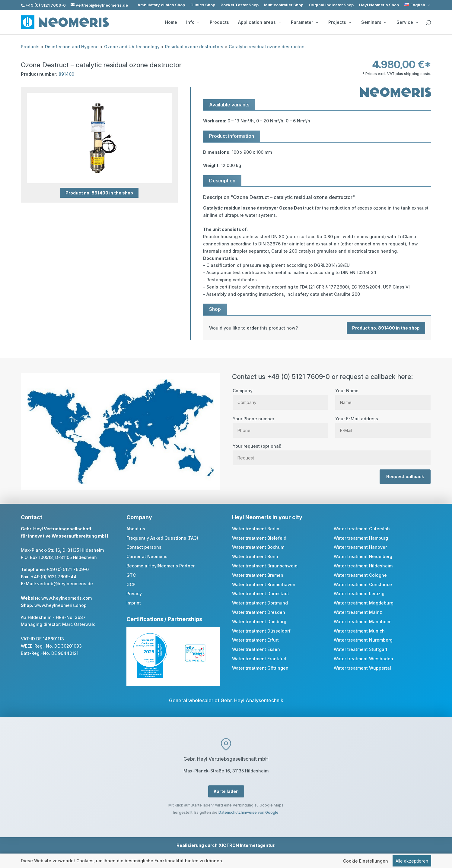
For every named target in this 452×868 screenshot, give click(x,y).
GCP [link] (131, 584)
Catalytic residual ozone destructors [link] (267, 47)
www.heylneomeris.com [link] (67, 598)
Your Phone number (280, 425)
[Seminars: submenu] (385, 22)
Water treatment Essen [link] (256, 649)
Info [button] (193, 22)
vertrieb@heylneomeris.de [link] (65, 584)
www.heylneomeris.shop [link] (60, 605)
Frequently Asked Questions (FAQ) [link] (162, 538)
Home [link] (171, 22)
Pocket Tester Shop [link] (240, 5)
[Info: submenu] (198, 22)
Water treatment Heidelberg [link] (363, 556)
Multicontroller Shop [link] (284, 5)
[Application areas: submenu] (279, 22)
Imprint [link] (134, 603)
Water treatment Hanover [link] (360, 547)
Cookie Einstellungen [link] (366, 861)
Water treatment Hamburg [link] (361, 538)
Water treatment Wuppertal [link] (362, 668)
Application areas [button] (259, 22)
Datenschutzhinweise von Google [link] (248, 812)
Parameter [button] (304, 22)
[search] (428, 23)
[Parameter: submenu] (317, 22)
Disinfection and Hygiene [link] (72, 47)
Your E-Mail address (383, 425)
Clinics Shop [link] (203, 5)
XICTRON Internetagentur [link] (246, 845)
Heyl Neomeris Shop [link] (379, 5)
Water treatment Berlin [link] (256, 529)
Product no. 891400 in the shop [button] (99, 193)
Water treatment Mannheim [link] (363, 622)
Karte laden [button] (226, 791)
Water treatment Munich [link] (359, 631)
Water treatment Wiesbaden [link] (363, 659)
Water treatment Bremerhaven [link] (264, 584)
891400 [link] (66, 74)
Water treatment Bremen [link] (258, 575)
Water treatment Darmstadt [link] (261, 593)
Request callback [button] (405, 477)
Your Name (383, 396)
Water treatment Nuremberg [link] (363, 640)
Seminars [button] (374, 22)
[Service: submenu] (417, 22)
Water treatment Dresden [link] (259, 612)
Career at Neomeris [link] (147, 556)
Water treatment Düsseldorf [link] (261, 631)
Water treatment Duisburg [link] (259, 622)
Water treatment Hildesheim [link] (363, 566)
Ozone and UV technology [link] (132, 47)
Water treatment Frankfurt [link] (259, 659)
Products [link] (219, 22)
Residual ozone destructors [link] (194, 47)
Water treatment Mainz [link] (358, 612)
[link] (418, 5)
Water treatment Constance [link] (363, 584)
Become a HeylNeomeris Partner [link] (161, 566)
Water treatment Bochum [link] (258, 547)
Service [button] (407, 22)
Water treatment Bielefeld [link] (259, 538)
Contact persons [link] (144, 547)
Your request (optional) (332, 452)
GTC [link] (131, 575)
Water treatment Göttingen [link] (260, 668)
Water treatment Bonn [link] (255, 556)
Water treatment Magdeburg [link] (364, 603)
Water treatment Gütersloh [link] (362, 529)
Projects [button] (340, 22)
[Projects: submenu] (350, 22)
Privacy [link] (134, 593)
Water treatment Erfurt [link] (255, 640)
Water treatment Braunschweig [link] (265, 566)
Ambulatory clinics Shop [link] (161, 5)
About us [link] (136, 529)
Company (280, 396)
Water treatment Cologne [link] (360, 575)
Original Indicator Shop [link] (331, 5)
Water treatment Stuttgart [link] (361, 649)
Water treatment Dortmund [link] (260, 603)
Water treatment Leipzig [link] (359, 593)
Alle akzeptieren (412, 861)
